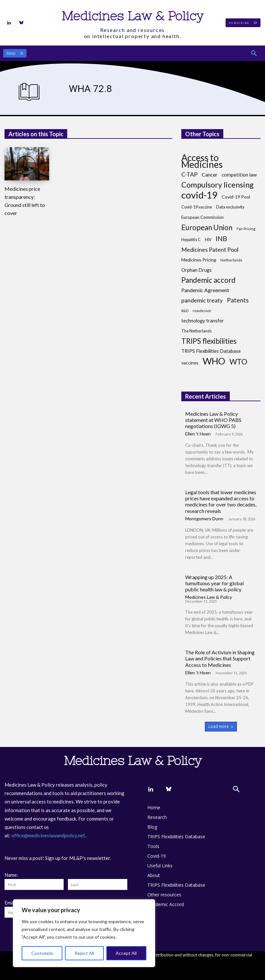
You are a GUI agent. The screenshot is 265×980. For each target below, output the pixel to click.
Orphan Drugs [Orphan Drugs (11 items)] (196, 270)
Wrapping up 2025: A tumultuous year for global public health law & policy (214, 583)
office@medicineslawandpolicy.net (48, 835)
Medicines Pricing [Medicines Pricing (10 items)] (199, 260)
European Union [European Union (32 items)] (207, 227)
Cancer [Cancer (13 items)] (210, 174)
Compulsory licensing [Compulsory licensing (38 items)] (217, 185)
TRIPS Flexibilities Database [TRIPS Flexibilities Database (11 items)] (211, 351)
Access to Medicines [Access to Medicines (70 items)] (202, 161)
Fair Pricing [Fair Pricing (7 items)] (246, 229)
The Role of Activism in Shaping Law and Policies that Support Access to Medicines (220, 658)
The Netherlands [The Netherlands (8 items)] (196, 331)
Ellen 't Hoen (198, 434)
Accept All (126, 953)
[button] (254, 53)
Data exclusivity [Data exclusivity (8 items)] (230, 207)
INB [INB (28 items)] (221, 239)
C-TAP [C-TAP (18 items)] (189, 174)
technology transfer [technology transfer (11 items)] (203, 321)
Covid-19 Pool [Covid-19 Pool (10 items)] (236, 197)
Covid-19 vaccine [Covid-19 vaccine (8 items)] (197, 207)
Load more (221, 726)
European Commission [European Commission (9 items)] (202, 217)
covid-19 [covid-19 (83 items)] (199, 195)
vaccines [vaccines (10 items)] (190, 363)
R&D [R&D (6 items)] (185, 311)
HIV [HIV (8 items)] (208, 240)
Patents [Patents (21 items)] (238, 300)
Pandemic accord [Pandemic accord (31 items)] (208, 280)
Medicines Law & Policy (209, 597)
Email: (11, 903)
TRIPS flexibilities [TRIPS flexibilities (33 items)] (209, 341)
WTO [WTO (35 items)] (238, 362)
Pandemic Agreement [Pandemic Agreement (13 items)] (205, 290)
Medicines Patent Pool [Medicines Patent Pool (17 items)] (210, 250)
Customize (42, 953)
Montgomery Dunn (204, 519)
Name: (11, 875)
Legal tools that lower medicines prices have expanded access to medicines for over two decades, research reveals (221, 501)
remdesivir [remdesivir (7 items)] (202, 311)
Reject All (84, 953)
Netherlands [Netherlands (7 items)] (231, 260)
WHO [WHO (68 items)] (214, 361)
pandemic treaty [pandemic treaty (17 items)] (202, 300)
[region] (84, 933)
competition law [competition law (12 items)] (239, 175)
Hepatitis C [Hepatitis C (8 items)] (191, 240)
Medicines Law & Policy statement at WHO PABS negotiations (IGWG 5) (213, 420)
